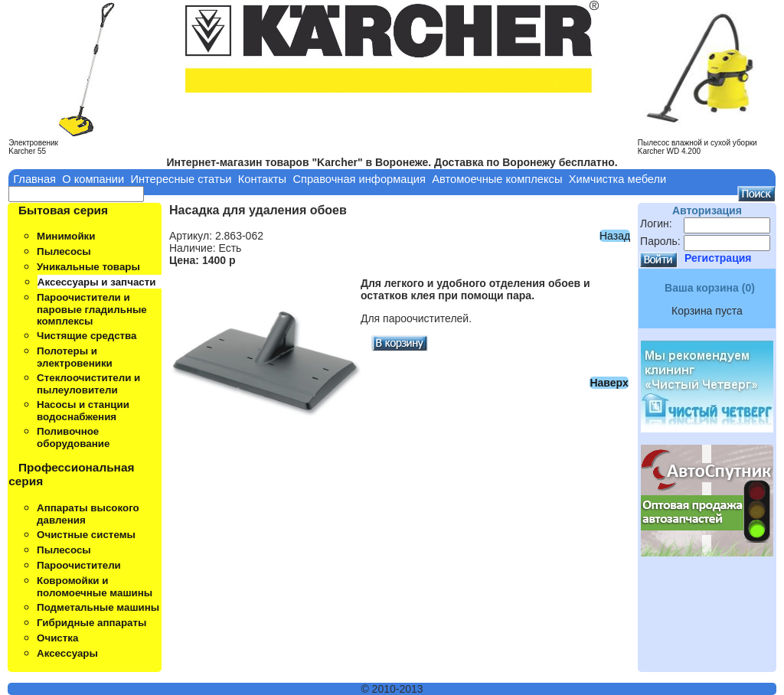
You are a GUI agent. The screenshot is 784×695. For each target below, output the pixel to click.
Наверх (609, 383)
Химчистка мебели (618, 179)
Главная (34, 179)
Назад (615, 236)
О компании (93, 179)
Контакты (262, 179)
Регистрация (718, 258)
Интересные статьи (181, 179)
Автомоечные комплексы (497, 179)
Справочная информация (359, 179)
